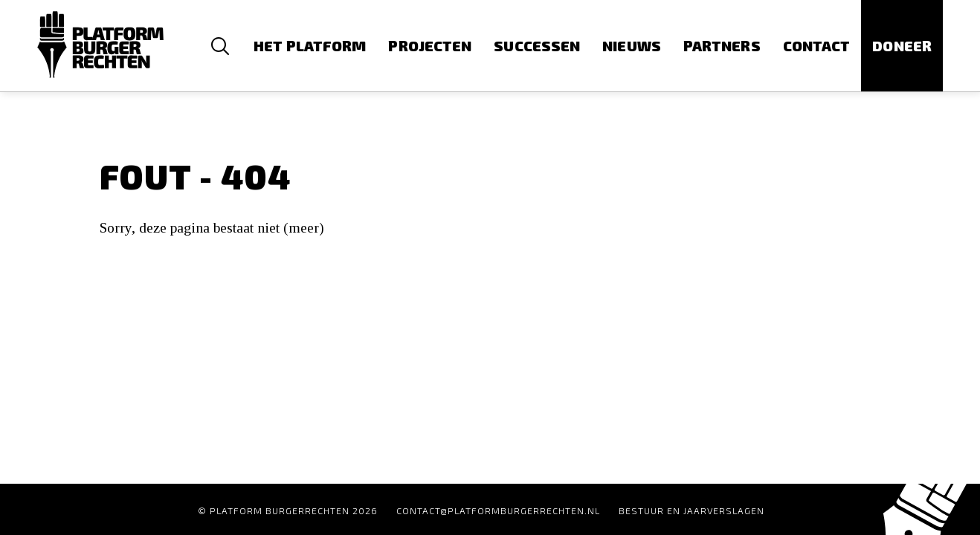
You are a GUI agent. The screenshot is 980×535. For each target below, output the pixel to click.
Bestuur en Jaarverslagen (692, 510)
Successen (537, 46)
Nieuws (632, 46)
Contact (817, 46)
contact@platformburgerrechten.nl (498, 510)
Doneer (902, 46)
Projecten (430, 46)
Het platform (310, 46)
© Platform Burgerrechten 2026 (288, 510)
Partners (722, 46)
